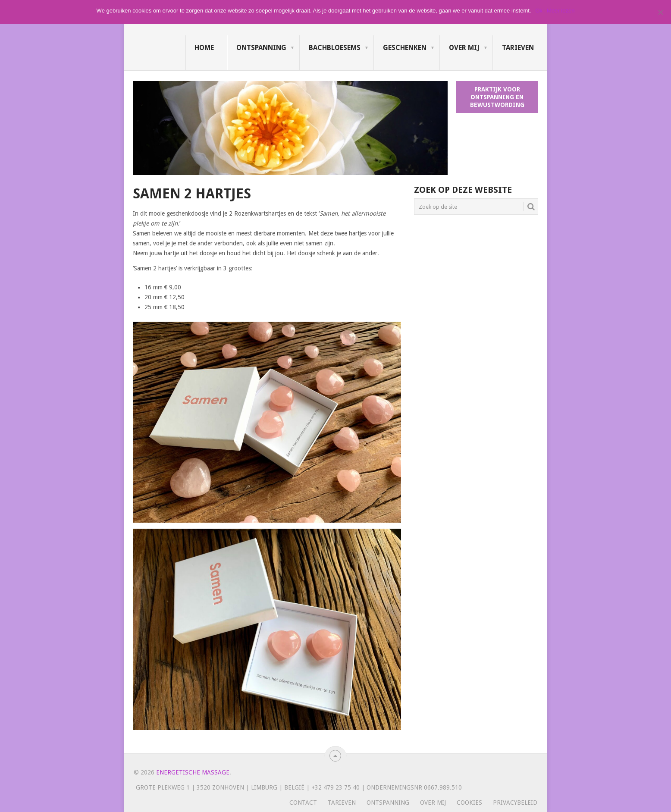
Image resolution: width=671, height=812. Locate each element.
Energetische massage (193, 772)
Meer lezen (561, 11)
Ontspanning (261, 48)
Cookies (469, 803)
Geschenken (405, 48)
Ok (539, 11)
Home (204, 48)
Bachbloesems (335, 48)
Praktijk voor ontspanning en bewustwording (497, 97)
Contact (303, 803)
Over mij (464, 48)
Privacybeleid (515, 803)
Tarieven (518, 48)
